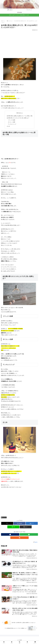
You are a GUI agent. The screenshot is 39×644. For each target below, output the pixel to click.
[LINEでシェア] (13, 527)
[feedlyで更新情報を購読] (29, 535)
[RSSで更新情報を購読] (19, 538)
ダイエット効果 (12, 122)
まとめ (8, 126)
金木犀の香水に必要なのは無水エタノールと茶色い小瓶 (20, 116)
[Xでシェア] (7, 523)
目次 (18, 113)
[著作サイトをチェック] (10, 535)
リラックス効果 (12, 120)
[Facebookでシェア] (19, 523)
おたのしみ (4, 517)
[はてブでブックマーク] (32, 523)
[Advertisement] (19, 45)
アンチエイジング (12, 124)
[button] (26, 527)
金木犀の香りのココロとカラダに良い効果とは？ (18, 118)
